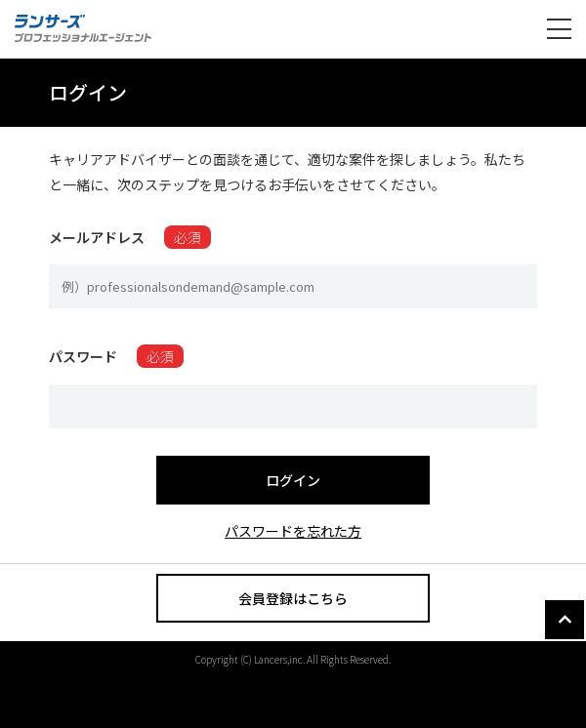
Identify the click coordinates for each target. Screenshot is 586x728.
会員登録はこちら (293, 598)
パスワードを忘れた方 (293, 531)
